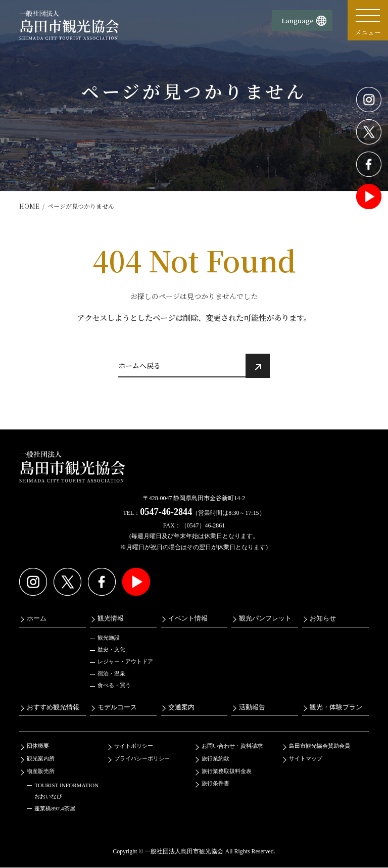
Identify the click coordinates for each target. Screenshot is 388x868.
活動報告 (252, 707)
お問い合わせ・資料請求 (232, 746)
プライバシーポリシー (142, 758)
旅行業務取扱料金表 (227, 771)
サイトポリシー (134, 746)
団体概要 (38, 746)
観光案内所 (41, 758)
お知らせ (323, 618)
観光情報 (111, 618)
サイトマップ (306, 758)
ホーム (37, 618)
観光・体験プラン (336, 707)
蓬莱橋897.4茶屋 (55, 809)
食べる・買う (114, 685)
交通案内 (181, 707)
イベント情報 (188, 618)
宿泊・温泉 (111, 673)
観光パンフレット (265, 618)
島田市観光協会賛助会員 (320, 746)
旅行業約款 (215, 758)
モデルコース (117, 707)
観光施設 (109, 638)
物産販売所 (41, 771)
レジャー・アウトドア (125, 661)
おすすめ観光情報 (53, 707)
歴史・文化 (111, 650)
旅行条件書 (215, 783)
